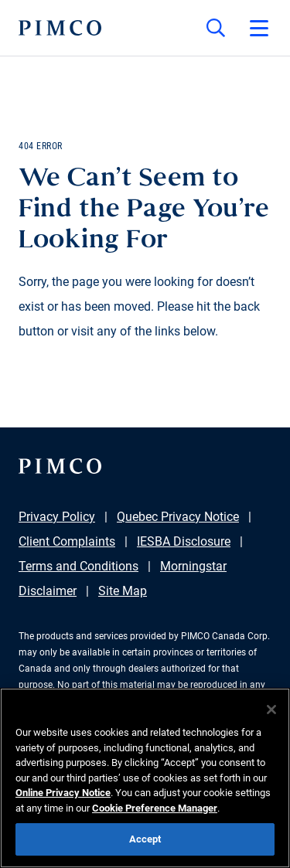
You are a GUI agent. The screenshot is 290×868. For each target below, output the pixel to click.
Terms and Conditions (78, 566)
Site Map (123, 591)
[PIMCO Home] (60, 28)
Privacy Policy (57, 517)
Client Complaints (67, 541)
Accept (145, 839)
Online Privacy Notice (63, 793)
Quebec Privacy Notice (178, 517)
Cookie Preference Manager (155, 808)
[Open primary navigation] (259, 28)
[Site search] (216, 28)
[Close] (271, 710)
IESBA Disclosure (184, 541)
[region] (145, 778)
